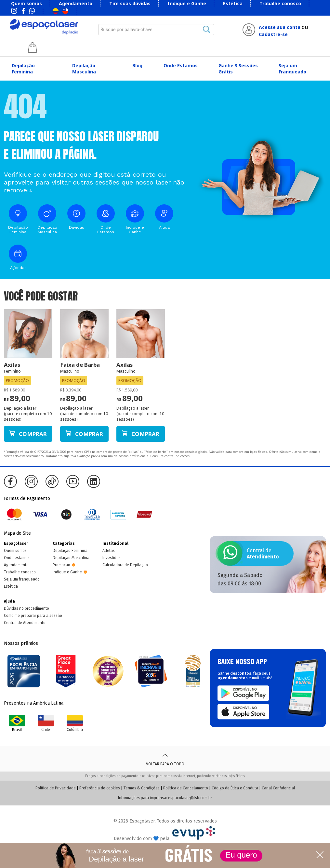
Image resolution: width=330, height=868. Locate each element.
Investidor (111, 558)
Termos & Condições (142, 788)
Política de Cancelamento (186, 788)
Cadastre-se (273, 34)
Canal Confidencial (278, 788)
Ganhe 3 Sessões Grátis (238, 69)
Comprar (28, 434)
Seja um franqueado (22, 579)
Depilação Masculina (84, 69)
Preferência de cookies (100, 788)
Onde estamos (17, 558)
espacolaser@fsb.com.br (190, 798)
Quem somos (26, 3)
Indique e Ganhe (187, 3)
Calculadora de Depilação (125, 565)
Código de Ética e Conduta (235, 788)
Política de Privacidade (56, 788)
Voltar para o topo (165, 759)
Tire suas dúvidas (130, 3)
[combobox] (156, 30)
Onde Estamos (181, 65)
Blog (137, 65)
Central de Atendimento (25, 623)
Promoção (61, 565)
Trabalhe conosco (280, 3)
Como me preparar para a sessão (33, 616)
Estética (233, 3)
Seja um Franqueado (292, 69)
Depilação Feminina (23, 69)
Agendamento (76, 3)
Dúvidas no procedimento (26, 608)
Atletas (109, 551)
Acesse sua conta (280, 27)
